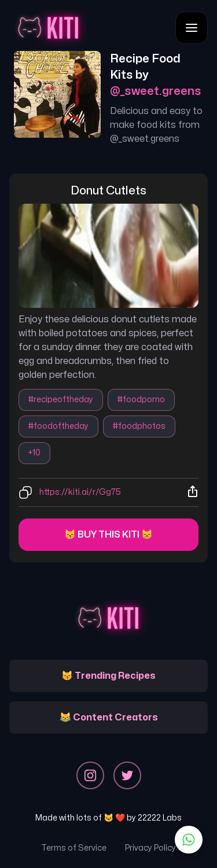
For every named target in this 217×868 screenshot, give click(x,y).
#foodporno (141, 400)
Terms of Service (74, 848)
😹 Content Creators (109, 718)
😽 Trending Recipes (108, 676)
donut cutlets (108, 191)
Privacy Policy (150, 848)
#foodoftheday (58, 426)
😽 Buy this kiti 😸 (108, 535)
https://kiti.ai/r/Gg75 (80, 492)
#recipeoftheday (61, 400)
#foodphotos (139, 426)
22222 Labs (160, 818)
